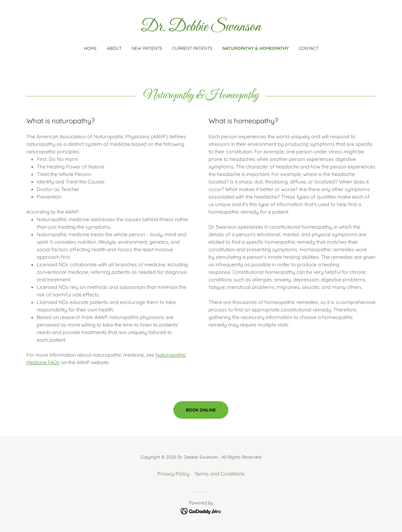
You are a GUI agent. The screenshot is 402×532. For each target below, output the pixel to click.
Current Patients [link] (192, 48)
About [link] (114, 48)
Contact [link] (309, 48)
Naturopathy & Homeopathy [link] (255, 48)
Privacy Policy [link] (173, 474)
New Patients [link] (147, 48)
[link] (201, 29)
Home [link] (90, 48)
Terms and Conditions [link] (220, 474)
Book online (201, 410)
